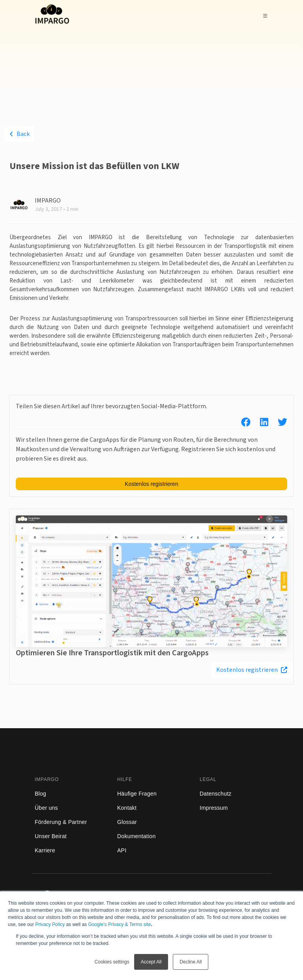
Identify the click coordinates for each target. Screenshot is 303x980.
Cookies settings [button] (112, 962)
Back (20, 134)
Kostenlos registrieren (252, 670)
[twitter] (278, 423)
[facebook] (241, 423)
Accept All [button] (151, 962)
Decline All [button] (191, 962)
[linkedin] (259, 423)
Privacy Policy (50, 924)
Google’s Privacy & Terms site (119, 924)
